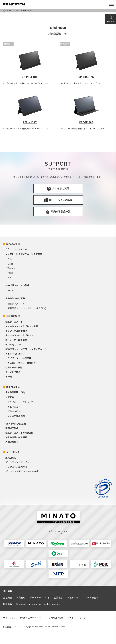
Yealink (11, 268)
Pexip (10, 273)
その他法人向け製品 (15, 298)
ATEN (10, 290)
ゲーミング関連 (13, 372)
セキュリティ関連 (14, 367)
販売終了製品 (12, 428)
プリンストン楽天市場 (16, 467)
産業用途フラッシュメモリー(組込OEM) (27, 308)
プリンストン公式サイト (17, 462)
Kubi (10, 277)
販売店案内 (11, 458)
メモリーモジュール (15, 354)
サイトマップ (9, 618)
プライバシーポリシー (78, 618)
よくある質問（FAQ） (16, 392)
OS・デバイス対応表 (16, 424)
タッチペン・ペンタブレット (19, 335)
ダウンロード (12, 397)
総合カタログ (14, 411)
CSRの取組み (92, 597)
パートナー (35, 597)
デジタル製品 (14, 10)
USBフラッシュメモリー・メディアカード (26, 349)
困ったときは (13, 387)
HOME (4, 10)
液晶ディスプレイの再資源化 (19, 433)
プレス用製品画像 (16, 416)
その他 (9, 376)
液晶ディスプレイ (16, 304)
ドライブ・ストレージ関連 (18, 358)
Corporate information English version (38, 604)
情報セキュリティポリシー (32, 618)
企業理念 (58, 597)
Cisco (10, 264)
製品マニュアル (15, 407)
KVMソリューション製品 (17, 285)
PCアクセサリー (13, 345)
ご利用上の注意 (56, 618)
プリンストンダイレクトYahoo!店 (22, 471)
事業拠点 (21, 597)
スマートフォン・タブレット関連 (22, 326)
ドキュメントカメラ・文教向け (20, 363)
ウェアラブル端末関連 (16, 331)
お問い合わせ (12, 442)
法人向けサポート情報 (16, 437)
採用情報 (8, 604)
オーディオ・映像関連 (16, 340)
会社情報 (8, 591)
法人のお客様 (13, 244)
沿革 (47, 597)
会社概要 (8, 597)
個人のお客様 (13, 316)
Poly (10, 259)
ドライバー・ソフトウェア (20, 402)
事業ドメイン (74, 597)
